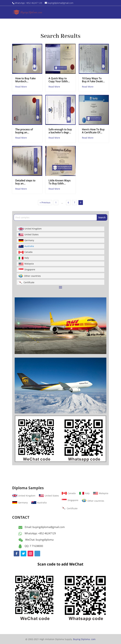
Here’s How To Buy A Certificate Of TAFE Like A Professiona (93, 134)
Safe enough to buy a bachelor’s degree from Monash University (60, 134)
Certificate (26, 282)
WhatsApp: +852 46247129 (40, 533)
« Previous (45, 202)
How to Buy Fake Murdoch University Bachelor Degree (27, 83)
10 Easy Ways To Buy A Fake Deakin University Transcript (93, 83)
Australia (26, 246)
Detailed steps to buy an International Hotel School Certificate (27, 185)
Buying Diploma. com (84, 639)
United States (29, 235)
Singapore (27, 270)
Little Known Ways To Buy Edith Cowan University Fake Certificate (60, 185)
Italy (24, 258)
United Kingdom (30, 229)
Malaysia (26, 264)
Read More (21, 87)
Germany (26, 240)
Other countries (30, 276)
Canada (25, 252)
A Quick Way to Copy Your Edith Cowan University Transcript (59, 83)
